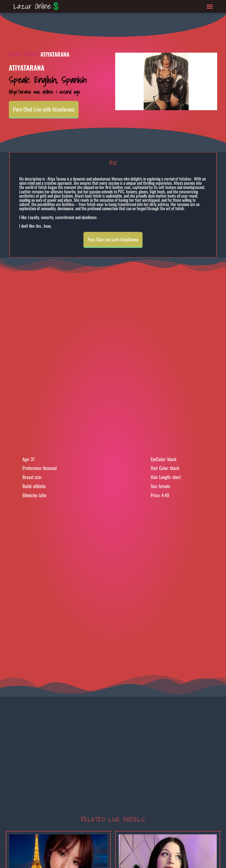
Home (15, 54)
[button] (210, 6)
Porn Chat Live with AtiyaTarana (44, 109)
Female (31, 54)
